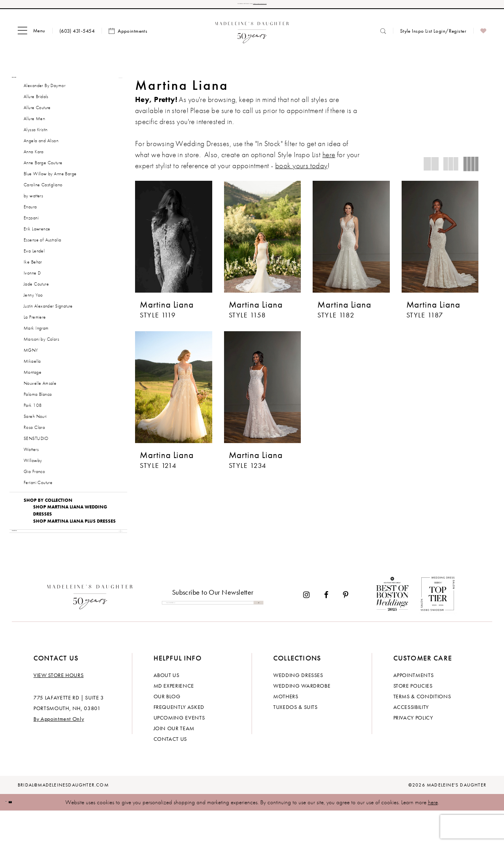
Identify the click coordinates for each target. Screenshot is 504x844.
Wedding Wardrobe (302, 719)
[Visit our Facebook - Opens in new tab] (326, 628)
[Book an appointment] (128, 37)
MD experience (174, 719)
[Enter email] (213, 636)
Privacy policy (413, 751)
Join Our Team (174, 761)
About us (167, 708)
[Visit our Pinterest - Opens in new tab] (346, 628)
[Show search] (383, 36)
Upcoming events (179, 751)
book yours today (301, 171)
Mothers (286, 729)
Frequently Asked (179, 740)
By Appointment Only (59, 752)
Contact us (170, 772)
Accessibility (411, 740)
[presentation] (174, 242)
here (433, 835)
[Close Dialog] (12, 836)
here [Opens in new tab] (329, 160)
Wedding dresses (298, 708)
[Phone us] (77, 36)
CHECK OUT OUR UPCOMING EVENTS (307, 7)
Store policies (413, 719)
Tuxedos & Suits (296, 740)
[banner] (252, 36)
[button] (31, 37)
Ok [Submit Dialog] (29, 835)
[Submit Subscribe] (255, 636)
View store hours (58, 708)
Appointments (414, 708)
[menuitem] (31, 37)
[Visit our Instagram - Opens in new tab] (306, 628)
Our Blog (167, 729)
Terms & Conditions (422, 729)
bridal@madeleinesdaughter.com (63, 818)
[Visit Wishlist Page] (483, 37)
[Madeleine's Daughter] (90, 628)
